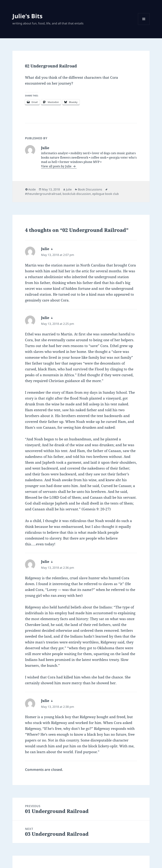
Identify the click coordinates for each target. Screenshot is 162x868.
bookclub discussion (77, 194)
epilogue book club (106, 194)
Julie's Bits (27, 16)
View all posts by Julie (57, 166)
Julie (69, 189)
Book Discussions (90, 189)
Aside (32, 189)
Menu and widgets (144, 25)
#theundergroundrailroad (43, 194)
